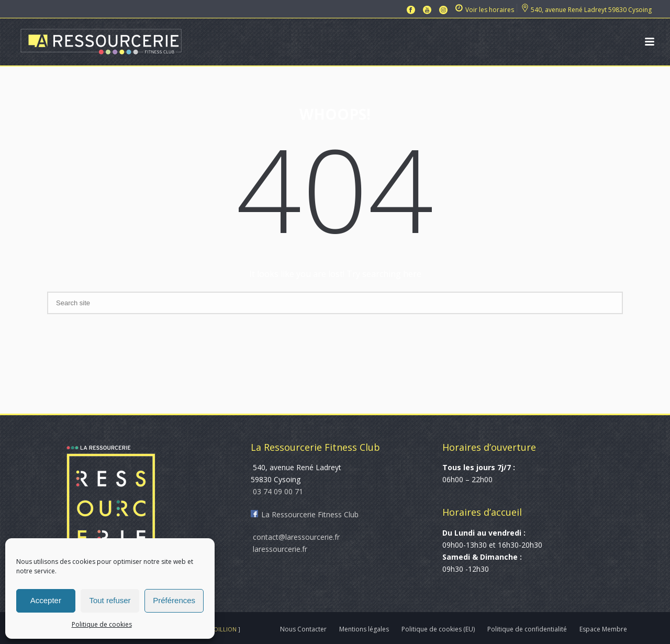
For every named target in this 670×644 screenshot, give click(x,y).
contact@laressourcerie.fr (295, 537)
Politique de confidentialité (527, 629)
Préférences (174, 600)
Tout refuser (110, 600)
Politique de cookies (102, 624)
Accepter (46, 600)
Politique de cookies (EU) (438, 629)
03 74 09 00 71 (277, 491)
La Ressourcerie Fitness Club (305, 514)
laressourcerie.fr (279, 549)
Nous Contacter (303, 629)
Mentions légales (364, 629)
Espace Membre (603, 629)
